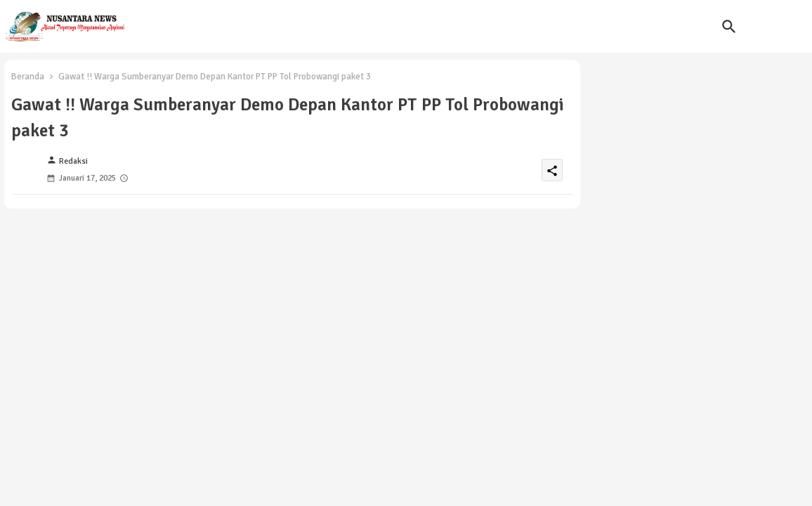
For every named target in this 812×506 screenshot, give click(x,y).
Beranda (28, 77)
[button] (729, 27)
